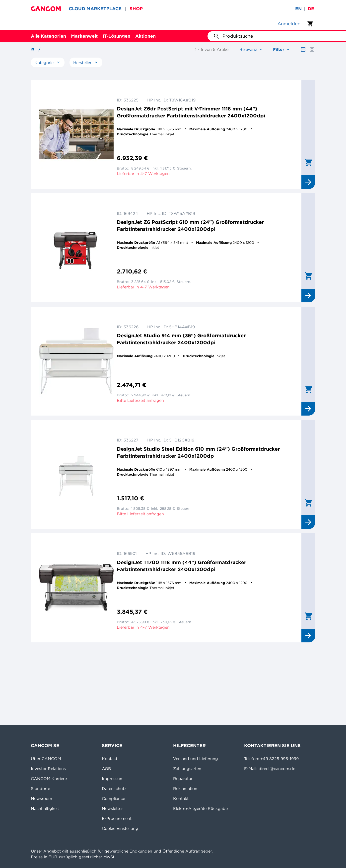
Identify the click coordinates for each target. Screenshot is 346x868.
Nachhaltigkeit (45, 808)
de (311, 9)
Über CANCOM (46, 759)
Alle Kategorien (48, 36)
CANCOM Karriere (49, 779)
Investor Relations (48, 769)
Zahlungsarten (187, 769)
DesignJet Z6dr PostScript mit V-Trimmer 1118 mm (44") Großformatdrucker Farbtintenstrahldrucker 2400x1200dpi (191, 112)
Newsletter (112, 808)
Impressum (113, 779)
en (298, 9)
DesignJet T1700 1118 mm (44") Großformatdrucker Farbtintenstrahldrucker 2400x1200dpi (181, 566)
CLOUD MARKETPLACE (95, 9)
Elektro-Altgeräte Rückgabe (200, 808)
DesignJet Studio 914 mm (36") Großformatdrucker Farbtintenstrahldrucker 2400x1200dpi (181, 339)
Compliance (113, 798)
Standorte (40, 788)
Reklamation (185, 788)
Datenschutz (114, 788)
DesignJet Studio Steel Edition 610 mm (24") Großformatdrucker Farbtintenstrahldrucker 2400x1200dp (198, 452)
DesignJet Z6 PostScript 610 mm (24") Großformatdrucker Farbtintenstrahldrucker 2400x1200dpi (190, 225)
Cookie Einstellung (120, 828)
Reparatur (183, 779)
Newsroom (41, 798)
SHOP (136, 9)
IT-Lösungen (116, 36)
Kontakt (110, 759)
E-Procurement (117, 818)
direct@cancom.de (277, 769)
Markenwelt (84, 36)
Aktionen (145, 36)
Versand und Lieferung (196, 759)
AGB (106, 769)
